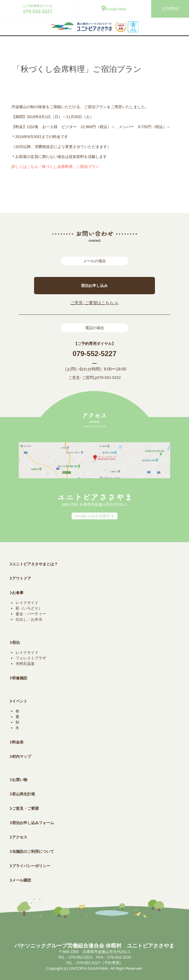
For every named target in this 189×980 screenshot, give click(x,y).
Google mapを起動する (95, 516)
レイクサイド (27, 603)
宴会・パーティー (31, 614)
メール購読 (20, 880)
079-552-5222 (109, 378)
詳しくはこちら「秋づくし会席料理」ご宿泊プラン (55, 167)
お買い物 (18, 780)
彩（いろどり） (29, 608)
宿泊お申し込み (94, 286)
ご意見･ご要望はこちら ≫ (95, 303)
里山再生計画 (22, 794)
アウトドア (22, 578)
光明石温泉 (25, 664)
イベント (18, 701)
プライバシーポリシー (30, 866)
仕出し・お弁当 (29, 619)
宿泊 (15, 643)
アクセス (18, 837)
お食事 (17, 593)
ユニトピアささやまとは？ (34, 564)
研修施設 (18, 678)
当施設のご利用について (32, 851)
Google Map (114, 9)
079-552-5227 (38, 12)
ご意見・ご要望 (24, 808)
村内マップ (20, 757)
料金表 (17, 742)
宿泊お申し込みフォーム (32, 823)
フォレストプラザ (31, 658)
